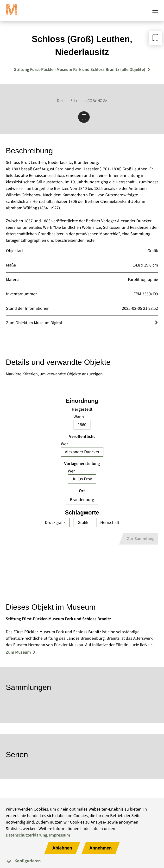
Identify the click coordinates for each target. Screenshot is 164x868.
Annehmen (101, 848)
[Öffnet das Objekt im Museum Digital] (156, 323)
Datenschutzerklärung (26, 835)
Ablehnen (62, 848)
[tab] (82, 861)
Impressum (60, 835)
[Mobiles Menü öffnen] (155, 11)
